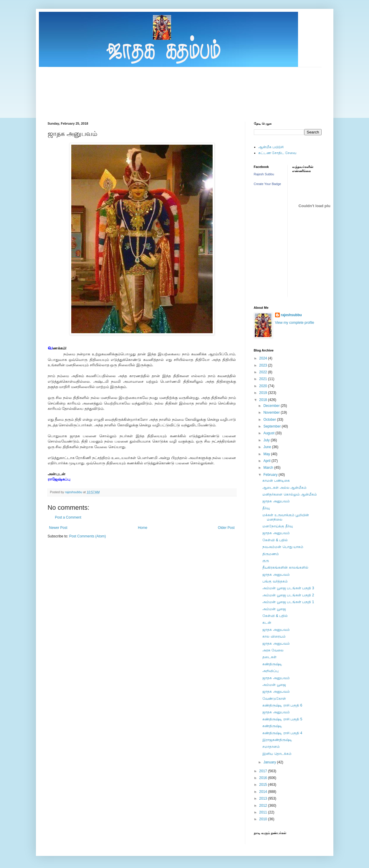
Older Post (226, 528)
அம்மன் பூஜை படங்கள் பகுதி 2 (288, 595)
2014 (264, 792)
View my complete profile (295, 323)
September (272, 426)
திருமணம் (271, 554)
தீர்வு (266, 508)
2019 (264, 393)
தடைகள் (269, 657)
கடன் (267, 623)
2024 (264, 358)
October (270, 420)
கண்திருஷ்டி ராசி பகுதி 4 (282, 733)
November (272, 412)
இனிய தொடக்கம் (277, 754)
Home (143, 528)
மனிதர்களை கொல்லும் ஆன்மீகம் (290, 494)
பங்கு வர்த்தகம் (275, 581)
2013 (264, 798)
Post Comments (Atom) (88, 536)
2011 (264, 812)
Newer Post (58, 528)
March (269, 468)
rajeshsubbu (74, 492)
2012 (264, 806)
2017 (264, 771)
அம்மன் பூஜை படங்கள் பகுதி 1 (288, 602)
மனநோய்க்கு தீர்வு (277, 526)
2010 (264, 819)
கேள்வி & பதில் (275, 540)
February (271, 475)
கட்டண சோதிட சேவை (277, 153)
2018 (264, 400)
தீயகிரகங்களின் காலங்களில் (285, 567)
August (269, 433)
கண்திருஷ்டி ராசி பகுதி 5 (282, 719)
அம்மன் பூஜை (274, 609)
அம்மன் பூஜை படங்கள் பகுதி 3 (288, 588)
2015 (264, 785)
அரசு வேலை (273, 650)
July (267, 440)
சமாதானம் (271, 747)
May (267, 454)
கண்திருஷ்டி (272, 664)
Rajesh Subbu (264, 174)
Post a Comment (68, 517)
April (267, 461)
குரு (266, 561)
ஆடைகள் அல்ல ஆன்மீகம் (284, 488)
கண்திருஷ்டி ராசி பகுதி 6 (282, 705)
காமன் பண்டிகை (276, 481)
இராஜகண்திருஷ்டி (277, 740)
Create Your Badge (268, 184)
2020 (264, 386)
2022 (264, 372)
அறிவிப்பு (270, 671)
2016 (264, 778)
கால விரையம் (274, 636)
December (272, 406)
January (270, 762)
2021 (264, 379)
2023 (264, 365)
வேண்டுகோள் (274, 699)
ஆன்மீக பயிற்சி (271, 147)
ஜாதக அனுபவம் (276, 501)
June (268, 447)
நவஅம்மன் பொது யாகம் (283, 547)
